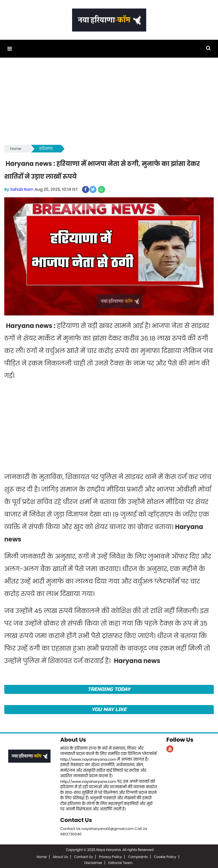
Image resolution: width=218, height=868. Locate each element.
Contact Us (76, 820)
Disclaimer (93, 862)
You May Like (109, 709)
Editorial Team (120, 862)
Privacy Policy (111, 856)
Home (16, 149)
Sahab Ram (22, 189)
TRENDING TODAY (109, 689)
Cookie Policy (165, 856)
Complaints (138, 856)
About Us (73, 740)
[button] (10, 49)
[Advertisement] (109, 104)
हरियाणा (46, 149)
